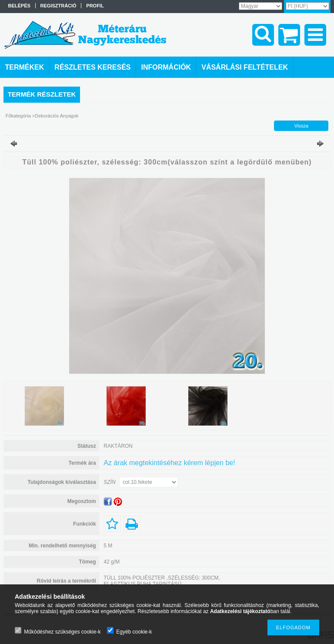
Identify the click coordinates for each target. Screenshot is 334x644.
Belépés (19, 6)
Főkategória (18, 116)
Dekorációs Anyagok (57, 116)
